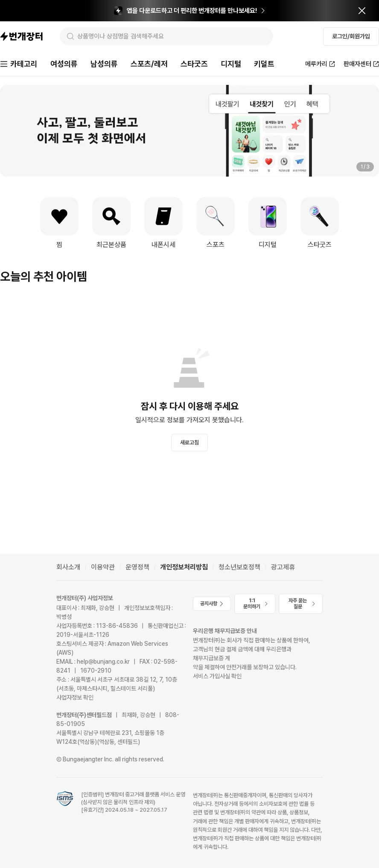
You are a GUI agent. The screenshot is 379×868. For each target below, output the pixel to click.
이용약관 (103, 567)
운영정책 (137, 567)
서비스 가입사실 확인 (217, 676)
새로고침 (189, 443)
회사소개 (68, 567)
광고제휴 (283, 567)
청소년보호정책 (239, 567)
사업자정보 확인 (75, 697)
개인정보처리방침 (184, 567)
